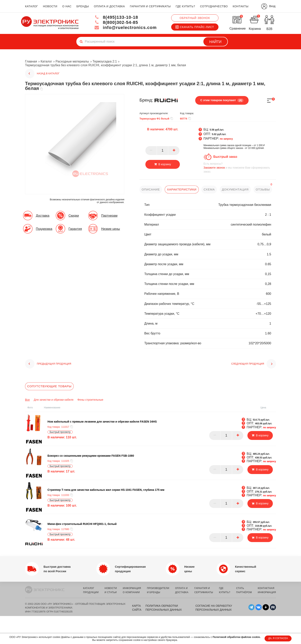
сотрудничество (214, 6)
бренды (83, 6)
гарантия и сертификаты (150, 6)
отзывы (263, 189)
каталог (32, 6)
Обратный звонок (195, 18)
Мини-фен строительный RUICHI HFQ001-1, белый (82, 524)
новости (50, 6)
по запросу (226, 139)
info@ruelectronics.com (126, 28)
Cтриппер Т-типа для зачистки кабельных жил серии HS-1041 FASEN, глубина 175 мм (106, 490)
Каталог (46, 61)
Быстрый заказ (225, 157)
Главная (31, 61)
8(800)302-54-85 (116, 22)
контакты (241, 6)
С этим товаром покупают (222, 100)
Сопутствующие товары (49, 386)
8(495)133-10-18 (116, 17)
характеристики (182, 189)
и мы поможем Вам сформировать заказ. (240, 168)
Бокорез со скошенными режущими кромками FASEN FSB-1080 (91, 456)
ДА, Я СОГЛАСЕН (278, 638)
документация (235, 189)
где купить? (185, 6)
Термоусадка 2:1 (105, 61)
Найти (216, 42)
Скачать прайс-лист (195, 27)
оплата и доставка (109, 6)
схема (209, 189)
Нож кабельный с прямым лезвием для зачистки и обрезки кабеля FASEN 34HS (102, 422)
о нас (67, 6)
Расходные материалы (72, 61)
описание (151, 189)
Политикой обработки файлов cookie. (237, 637)
